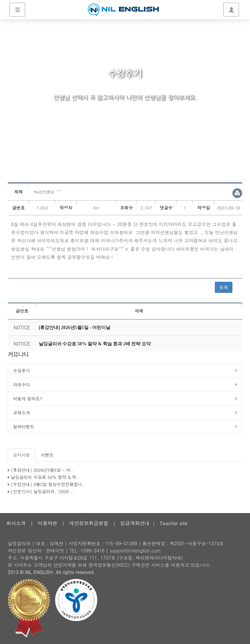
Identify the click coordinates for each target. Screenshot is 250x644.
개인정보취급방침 (89, 523)
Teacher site (174, 523)
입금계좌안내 (135, 523)
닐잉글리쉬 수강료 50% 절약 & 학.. (45, 477)
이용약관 (48, 523)
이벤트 (47, 455)
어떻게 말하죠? (28, 399)
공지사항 (21, 455)
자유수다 (21, 385)
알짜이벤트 (24, 427)
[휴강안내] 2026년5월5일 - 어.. (42, 470)
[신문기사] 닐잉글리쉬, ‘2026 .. (42, 491)
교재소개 (21, 413)
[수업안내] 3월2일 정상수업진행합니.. (48, 484)
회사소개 (16, 523)
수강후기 (21, 371)
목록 (224, 287)
